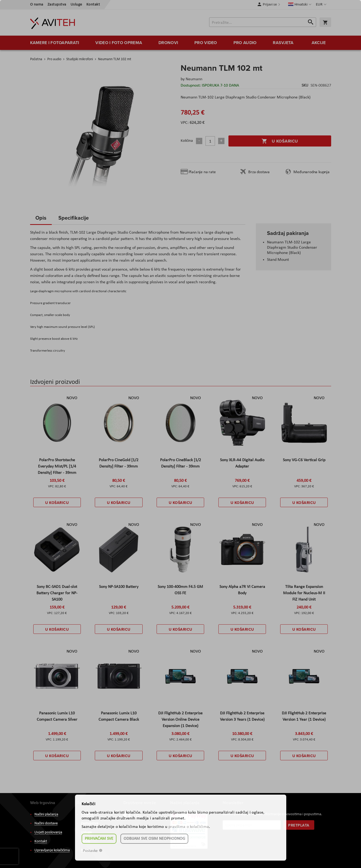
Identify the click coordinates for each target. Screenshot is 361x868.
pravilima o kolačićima (189, 827)
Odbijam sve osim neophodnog (154, 839)
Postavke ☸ (93, 851)
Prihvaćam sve (99, 839)
